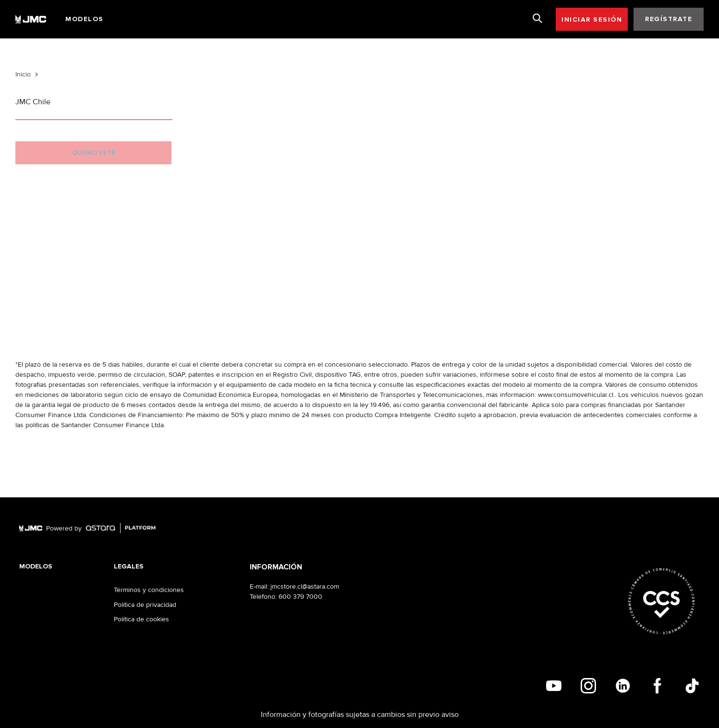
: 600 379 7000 (299, 597)
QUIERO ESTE (94, 153)
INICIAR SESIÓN (592, 19)
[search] (537, 18)
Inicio (23, 74)
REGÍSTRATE (669, 19)
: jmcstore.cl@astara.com (303, 586)
